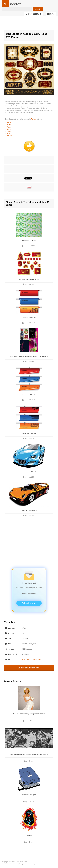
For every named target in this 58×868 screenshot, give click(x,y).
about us (5, 864)
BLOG (51, 14)
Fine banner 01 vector (29, 318)
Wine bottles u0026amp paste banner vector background (29, 356)
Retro (9, 125)
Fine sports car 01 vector (29, 472)
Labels (28, 659)
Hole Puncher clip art (29, 795)
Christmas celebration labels (29, 279)
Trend (9, 127)
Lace (9, 129)
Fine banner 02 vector (29, 395)
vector (15, 4)
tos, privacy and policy (27, 864)
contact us (14, 864)
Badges (34, 659)
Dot (9, 134)
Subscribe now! (29, 603)
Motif (9, 123)
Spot (9, 131)
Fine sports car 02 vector (29, 511)
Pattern (34, 119)
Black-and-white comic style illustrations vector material (29, 754)
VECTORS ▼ (34, 14)
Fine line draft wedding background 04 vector (29, 714)
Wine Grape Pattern (29, 241)
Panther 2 (29, 835)
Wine (40, 659)
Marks (9, 136)
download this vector (29, 668)
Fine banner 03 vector (29, 433)
